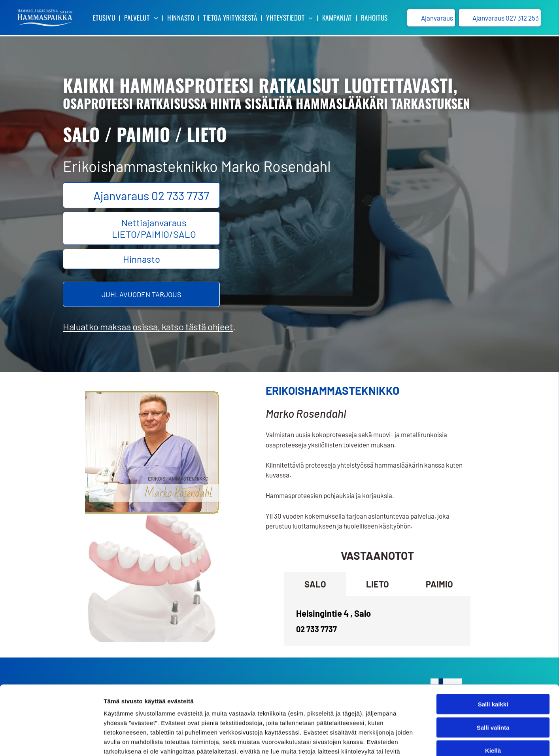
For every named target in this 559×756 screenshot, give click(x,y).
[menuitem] (105, 18)
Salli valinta (493, 666)
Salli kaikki (493, 642)
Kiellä (493, 689)
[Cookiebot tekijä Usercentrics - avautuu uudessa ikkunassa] (51, 741)
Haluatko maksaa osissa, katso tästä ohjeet (148, 327)
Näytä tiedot (423, 740)
